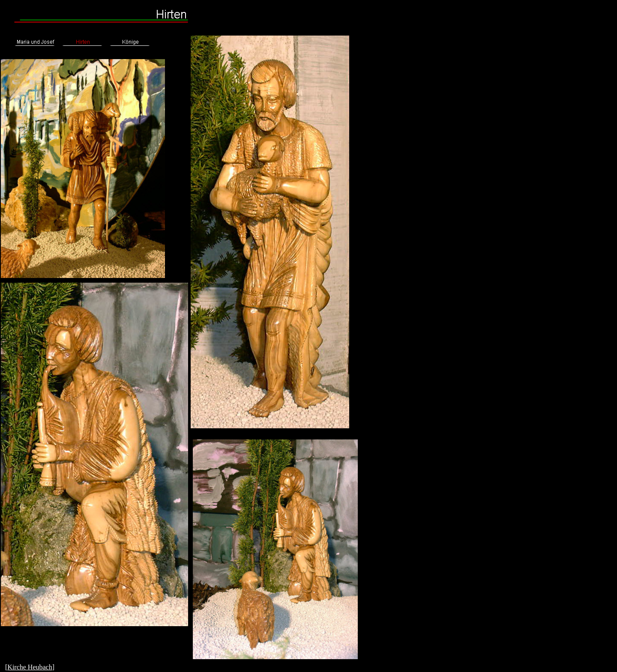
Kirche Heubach (30, 667)
